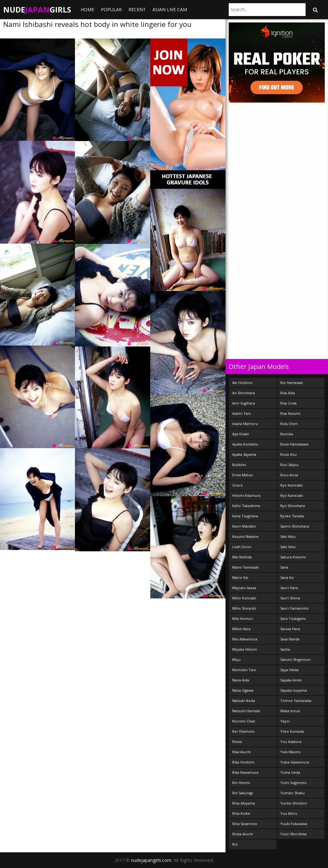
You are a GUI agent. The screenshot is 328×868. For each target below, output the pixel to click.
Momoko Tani (244, 670)
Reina (237, 742)
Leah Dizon (242, 547)
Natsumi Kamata (246, 711)
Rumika (287, 434)
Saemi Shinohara (295, 526)
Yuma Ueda (290, 772)
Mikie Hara (241, 629)
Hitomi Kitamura (246, 495)
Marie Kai (240, 577)
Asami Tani (242, 413)
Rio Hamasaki (292, 383)
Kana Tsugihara (245, 516)
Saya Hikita (289, 670)
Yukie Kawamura (295, 762)
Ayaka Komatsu (245, 444)
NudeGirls (37, 9)
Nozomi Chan (244, 721)
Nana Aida (241, 680)
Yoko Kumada (292, 731)
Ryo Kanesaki (291, 485)
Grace (238, 485)
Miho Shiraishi (244, 608)
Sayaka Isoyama (294, 690)
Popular (111, 9)
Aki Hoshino (242, 383)
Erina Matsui (243, 475)
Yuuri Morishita (293, 834)
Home (87, 9)
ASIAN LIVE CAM (170, 9)
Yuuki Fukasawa (294, 824)
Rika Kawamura (245, 772)
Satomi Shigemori (295, 659)
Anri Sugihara (244, 403)
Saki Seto (288, 547)
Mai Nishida (242, 557)
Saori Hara (289, 588)
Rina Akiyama (244, 803)
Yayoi (285, 721)
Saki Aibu (288, 536)
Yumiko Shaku (292, 793)
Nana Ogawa (243, 690)
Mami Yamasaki (246, 567)
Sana (284, 567)
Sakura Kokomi (293, 557)
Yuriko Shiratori (294, 803)
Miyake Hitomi (245, 649)
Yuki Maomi (290, 752)
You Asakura (291, 742)
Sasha (285, 649)
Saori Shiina (290, 598)
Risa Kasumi (290, 413)
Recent (137, 9)
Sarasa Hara (290, 629)
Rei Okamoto (243, 731)
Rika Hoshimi (243, 762)
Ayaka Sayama (244, 454)
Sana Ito (287, 577)
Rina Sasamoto (245, 824)
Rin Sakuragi (243, 793)
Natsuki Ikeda (244, 701)
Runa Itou (288, 454)
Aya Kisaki (241, 434)
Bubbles (239, 465)
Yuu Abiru (289, 813)
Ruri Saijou (289, 465)
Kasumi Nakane (245, 536)
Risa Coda (288, 403)
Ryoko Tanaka (292, 516)
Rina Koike (241, 813)
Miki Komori (243, 618)
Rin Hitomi (241, 783)
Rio (235, 844)
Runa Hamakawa (294, 444)
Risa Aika (288, 393)
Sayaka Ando (291, 680)
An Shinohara (244, 393)
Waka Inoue (290, 711)
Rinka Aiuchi (243, 834)
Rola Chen (289, 424)
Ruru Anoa (289, 475)
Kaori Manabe (244, 526)
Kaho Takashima (246, 506)
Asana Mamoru (245, 424)
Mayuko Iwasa (244, 588)
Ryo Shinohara (293, 506)
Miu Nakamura (245, 639)
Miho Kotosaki (244, 598)
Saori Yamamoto (295, 608)
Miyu (236, 659)
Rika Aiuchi (242, 752)
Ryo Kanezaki (292, 495)
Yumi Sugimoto (293, 783)
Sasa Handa (290, 639)
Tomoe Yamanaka (296, 701)
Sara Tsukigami (293, 618)
